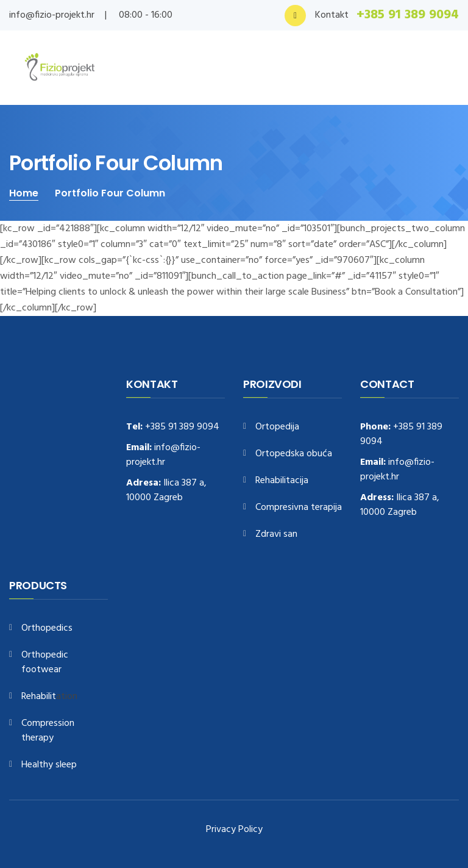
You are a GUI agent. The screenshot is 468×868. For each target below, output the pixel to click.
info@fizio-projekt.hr (52, 15)
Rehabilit (39, 697)
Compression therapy (48, 731)
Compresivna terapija (299, 508)
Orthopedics (47, 629)
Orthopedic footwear (45, 663)
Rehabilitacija (282, 481)
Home (24, 193)
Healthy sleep (49, 765)
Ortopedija (277, 427)
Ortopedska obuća (294, 454)
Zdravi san (276, 535)
